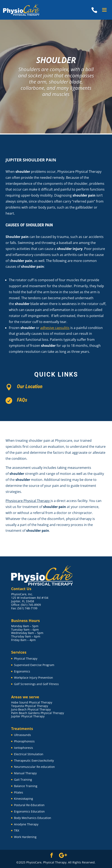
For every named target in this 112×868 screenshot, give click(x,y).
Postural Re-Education (29, 805)
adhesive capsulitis (55, 328)
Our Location (30, 386)
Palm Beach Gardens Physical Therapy (38, 713)
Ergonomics (22, 671)
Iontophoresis (24, 748)
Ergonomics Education (29, 811)
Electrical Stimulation (29, 754)
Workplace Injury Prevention (34, 678)
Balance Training (26, 786)
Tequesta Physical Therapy (30, 706)
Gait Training (23, 780)
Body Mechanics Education (33, 818)
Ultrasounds (22, 735)
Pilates (19, 792)
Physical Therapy (26, 659)
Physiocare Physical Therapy (28, 501)
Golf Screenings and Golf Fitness (36, 684)
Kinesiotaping (24, 799)
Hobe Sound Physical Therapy (32, 702)
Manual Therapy (25, 773)
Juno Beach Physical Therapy (31, 709)
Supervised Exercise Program (34, 665)
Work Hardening (25, 837)
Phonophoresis (24, 741)
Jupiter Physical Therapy (28, 716)
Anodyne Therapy (26, 824)
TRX (17, 830)
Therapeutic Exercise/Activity (34, 761)
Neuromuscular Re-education (34, 767)
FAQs (22, 400)
